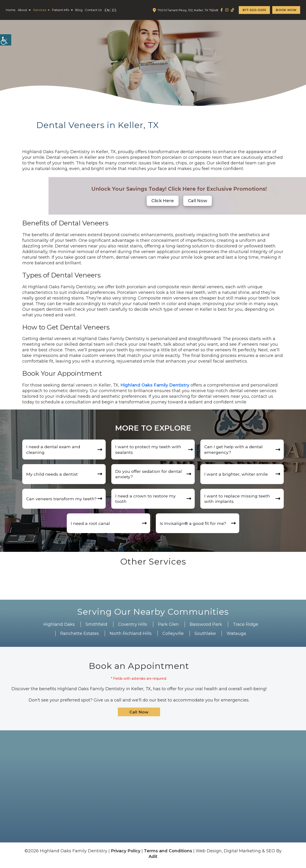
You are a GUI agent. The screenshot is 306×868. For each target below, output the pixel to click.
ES (114, 10)
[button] (198, 201)
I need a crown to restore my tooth (146, 500)
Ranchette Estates (80, 636)
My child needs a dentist (53, 475)
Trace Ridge (246, 627)
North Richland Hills (131, 636)
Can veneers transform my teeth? (62, 500)
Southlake (205, 636)
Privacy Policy (126, 854)
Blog (79, 10)
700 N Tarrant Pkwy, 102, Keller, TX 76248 (188, 10)
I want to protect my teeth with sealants (149, 450)
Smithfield (96, 627)
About (22, 10)
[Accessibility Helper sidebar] (6, 40)
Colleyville (173, 636)
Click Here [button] (163, 201)
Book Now (286, 10)
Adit (153, 860)
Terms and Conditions (168, 854)
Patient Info (61, 10)
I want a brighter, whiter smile (237, 475)
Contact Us (93, 10)
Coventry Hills (133, 627)
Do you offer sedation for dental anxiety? (149, 475)
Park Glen (168, 627)
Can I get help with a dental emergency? (234, 450)
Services (40, 10)
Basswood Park (206, 627)
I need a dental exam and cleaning (54, 450)
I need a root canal (91, 526)
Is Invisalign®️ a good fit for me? (194, 526)
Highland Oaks (59, 627)
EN (107, 10)
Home (11, 10)
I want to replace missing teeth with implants (238, 500)
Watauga (236, 636)
